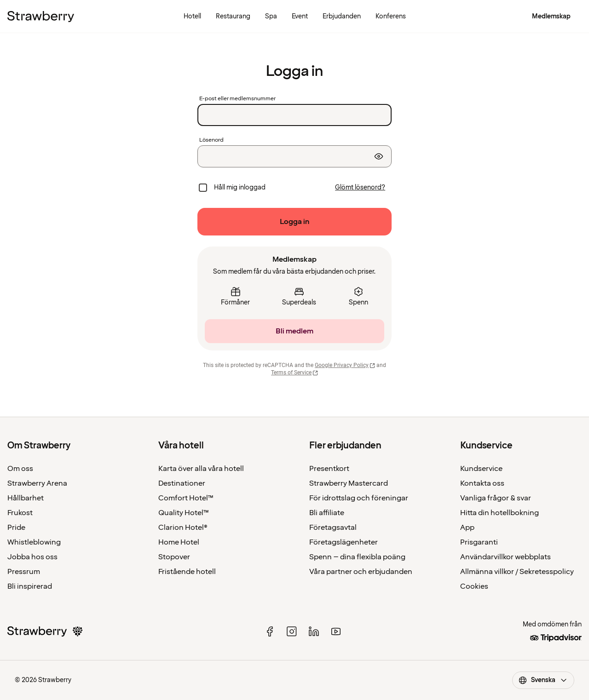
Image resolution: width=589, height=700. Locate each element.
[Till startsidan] (41, 17)
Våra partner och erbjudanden (361, 572)
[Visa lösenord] (379, 156)
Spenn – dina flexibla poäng (357, 557)
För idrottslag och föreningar (359, 498)
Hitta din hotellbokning (499, 513)
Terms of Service (294, 373)
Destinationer (182, 483)
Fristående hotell (187, 572)
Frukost (20, 513)
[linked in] (314, 631)
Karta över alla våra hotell (201, 469)
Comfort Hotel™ (186, 498)
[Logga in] (294, 222)
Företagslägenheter (344, 542)
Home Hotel (179, 542)
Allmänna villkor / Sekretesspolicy (517, 572)
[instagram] (292, 631)
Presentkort (329, 469)
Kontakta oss (482, 483)
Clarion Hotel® (183, 528)
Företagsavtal (333, 528)
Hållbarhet (26, 498)
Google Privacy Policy (345, 365)
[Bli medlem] (294, 331)
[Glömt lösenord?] (360, 188)
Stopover (174, 557)
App (467, 528)
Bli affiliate (327, 513)
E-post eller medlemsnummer (237, 99)
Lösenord (211, 140)
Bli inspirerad (30, 586)
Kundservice (481, 469)
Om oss (20, 469)
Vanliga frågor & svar (496, 498)
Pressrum (24, 572)
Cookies (474, 586)
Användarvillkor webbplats (505, 557)
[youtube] (336, 631)
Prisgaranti (479, 542)
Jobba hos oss (32, 557)
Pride (16, 528)
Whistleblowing (34, 542)
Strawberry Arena (37, 483)
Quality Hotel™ (184, 513)
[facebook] (270, 631)
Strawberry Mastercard (349, 483)
